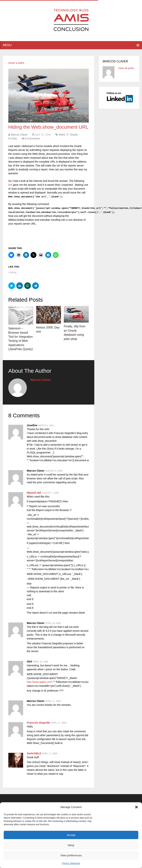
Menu (7, 45)
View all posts (126, 68)
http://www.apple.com (39, 682)
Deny (71, 845)
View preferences (71, 855)
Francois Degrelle (38, 723)
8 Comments (32, 138)
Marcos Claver (19, 135)
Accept (71, 835)
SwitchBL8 (34, 753)
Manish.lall (34, 493)
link (10, 185)
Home (12, 63)
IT (67, 135)
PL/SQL (13, 138)
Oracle (74, 135)
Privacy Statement (71, 863)
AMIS (21, 63)
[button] (136, 807)
